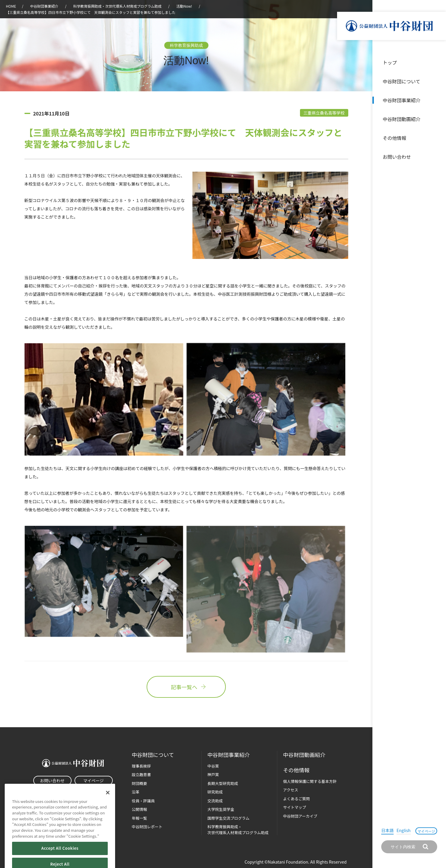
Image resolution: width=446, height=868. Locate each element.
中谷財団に (153, 755)
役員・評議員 (143, 801)
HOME (11, 6)
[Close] (108, 802)
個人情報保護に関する (310, 781)
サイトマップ (295, 807)
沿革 (437, 119)
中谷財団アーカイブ (300, 816)
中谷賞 (213, 766)
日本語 (387, 830)
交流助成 (215, 801)
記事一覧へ (186, 687)
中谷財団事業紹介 (402, 100)
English (404, 830)
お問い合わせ (397, 157)
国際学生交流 (229, 818)
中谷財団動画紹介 (402, 119)
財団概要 (140, 783)
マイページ (426, 831)
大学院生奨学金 (221, 809)
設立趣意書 (141, 774)
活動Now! (184, 6)
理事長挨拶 (141, 766)
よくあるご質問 (297, 799)
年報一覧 (140, 818)
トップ (390, 62)
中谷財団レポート (147, 827)
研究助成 (215, 792)
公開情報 (140, 809)
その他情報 (394, 138)
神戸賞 (213, 774)
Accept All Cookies (60, 858)
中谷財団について (402, 81)
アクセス (291, 790)
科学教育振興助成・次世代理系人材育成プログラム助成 (117, 6)
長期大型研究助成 (223, 783)
